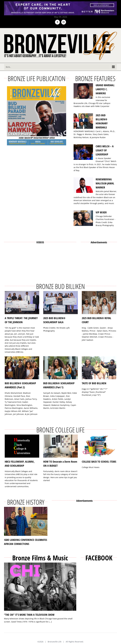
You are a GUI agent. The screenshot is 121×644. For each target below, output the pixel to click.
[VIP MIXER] (83, 218)
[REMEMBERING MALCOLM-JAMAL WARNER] (83, 185)
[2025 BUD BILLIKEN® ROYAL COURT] (99, 303)
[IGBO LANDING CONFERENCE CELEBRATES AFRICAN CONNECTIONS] (26, 521)
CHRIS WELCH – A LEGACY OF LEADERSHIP (105, 150)
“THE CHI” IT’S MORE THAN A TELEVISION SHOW (29, 615)
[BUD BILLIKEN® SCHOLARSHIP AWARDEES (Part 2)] (22, 368)
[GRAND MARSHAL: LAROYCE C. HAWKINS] (83, 91)
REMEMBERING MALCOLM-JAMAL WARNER (105, 183)
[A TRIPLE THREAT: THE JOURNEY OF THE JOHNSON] (22, 303)
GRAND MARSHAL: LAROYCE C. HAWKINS (105, 89)
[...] (50, 622)
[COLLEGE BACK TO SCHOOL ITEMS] (99, 446)
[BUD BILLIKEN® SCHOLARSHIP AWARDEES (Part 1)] (60, 368)
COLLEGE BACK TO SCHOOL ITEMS (99, 462)
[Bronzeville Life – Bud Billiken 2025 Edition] (37, 116)
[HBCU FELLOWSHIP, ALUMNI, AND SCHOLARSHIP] (22, 446)
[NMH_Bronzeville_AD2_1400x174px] (60, 3)
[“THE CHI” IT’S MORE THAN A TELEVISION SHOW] (40, 587)
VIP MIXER (101, 212)
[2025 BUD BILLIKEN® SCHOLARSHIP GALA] (60, 303)
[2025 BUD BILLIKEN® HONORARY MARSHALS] (83, 121)
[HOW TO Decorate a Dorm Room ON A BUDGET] (60, 446)
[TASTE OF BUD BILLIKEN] (99, 368)
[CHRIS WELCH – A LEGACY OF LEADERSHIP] (83, 152)
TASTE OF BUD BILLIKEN (94, 383)
